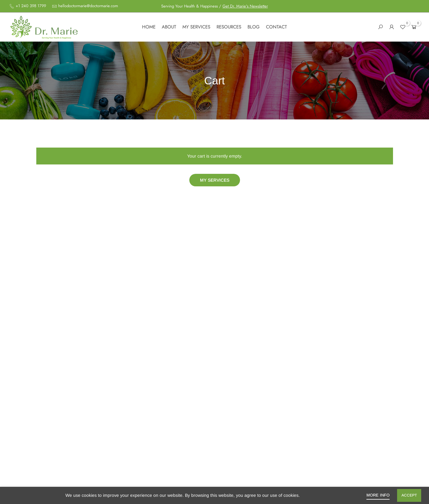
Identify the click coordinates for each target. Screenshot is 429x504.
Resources (229, 27)
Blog (254, 27)
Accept (409, 495)
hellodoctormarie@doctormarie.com (88, 6)
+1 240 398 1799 (30, 6)
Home (149, 27)
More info (378, 495)
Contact (276, 27)
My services (196, 27)
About (169, 27)
